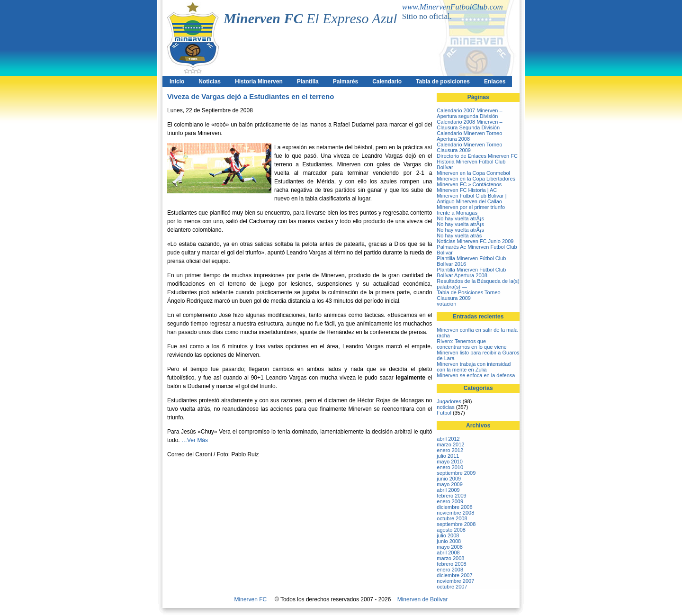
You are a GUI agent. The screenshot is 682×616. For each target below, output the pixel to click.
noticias (445, 407)
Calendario (387, 82)
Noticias (210, 82)
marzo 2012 (450, 444)
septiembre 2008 (456, 524)
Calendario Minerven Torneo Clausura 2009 (469, 147)
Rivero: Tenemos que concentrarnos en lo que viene (471, 344)
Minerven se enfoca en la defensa (476, 375)
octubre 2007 (452, 587)
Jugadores (449, 401)
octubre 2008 (452, 518)
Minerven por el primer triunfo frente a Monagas (471, 210)
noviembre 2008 (455, 513)
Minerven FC (251, 599)
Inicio (177, 82)
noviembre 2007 (455, 581)
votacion (446, 304)
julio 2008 (448, 535)
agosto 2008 (451, 530)
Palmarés (345, 82)
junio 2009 (449, 479)
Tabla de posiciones (443, 82)
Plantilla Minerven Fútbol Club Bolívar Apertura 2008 (471, 272)
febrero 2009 (451, 496)
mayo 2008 (449, 547)
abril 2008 (448, 553)
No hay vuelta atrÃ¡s (460, 218)
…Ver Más (195, 440)
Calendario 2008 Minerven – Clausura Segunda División (469, 125)
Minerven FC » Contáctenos (469, 184)
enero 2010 (450, 467)
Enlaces (495, 82)
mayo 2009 (449, 484)
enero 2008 (450, 570)
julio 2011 (448, 456)
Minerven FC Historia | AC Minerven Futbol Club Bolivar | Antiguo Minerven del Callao (471, 196)
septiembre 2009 (456, 473)
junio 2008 (449, 541)
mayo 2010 (449, 462)
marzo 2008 (450, 558)
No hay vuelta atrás (459, 236)
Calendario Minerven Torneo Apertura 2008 (469, 136)
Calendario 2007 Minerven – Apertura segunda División (469, 113)
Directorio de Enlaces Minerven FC (477, 156)
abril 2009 (448, 490)
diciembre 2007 (454, 575)
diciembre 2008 (454, 507)
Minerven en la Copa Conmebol (473, 173)
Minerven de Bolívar (423, 599)
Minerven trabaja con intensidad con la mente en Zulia (474, 367)
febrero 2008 (451, 564)
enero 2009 (450, 501)
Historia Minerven (259, 82)
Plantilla (308, 82)
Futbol (444, 413)
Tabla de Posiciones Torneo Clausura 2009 (468, 295)
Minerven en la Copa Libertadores (476, 179)
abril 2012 (448, 439)
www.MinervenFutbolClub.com (453, 7)
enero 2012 (450, 450)
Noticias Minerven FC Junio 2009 (475, 241)
